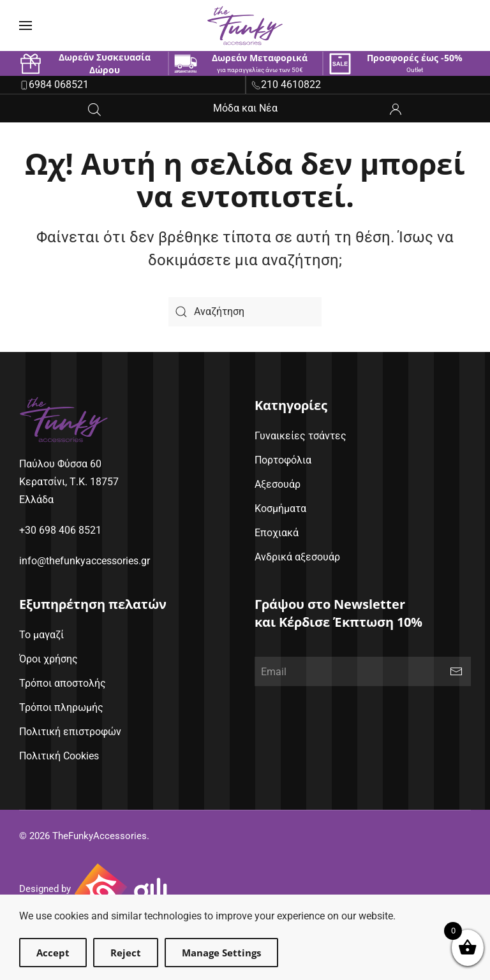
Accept (53, 953)
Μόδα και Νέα (245, 108)
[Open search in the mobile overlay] (94, 109)
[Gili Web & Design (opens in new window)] (121, 889)
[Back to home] (245, 26)
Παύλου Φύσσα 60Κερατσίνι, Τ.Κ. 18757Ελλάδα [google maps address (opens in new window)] (69, 482)
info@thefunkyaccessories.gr (85, 561)
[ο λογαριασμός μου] (396, 108)
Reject (126, 953)
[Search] (245, 312)
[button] (26, 26)
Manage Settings (221, 953)
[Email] (363, 671)
